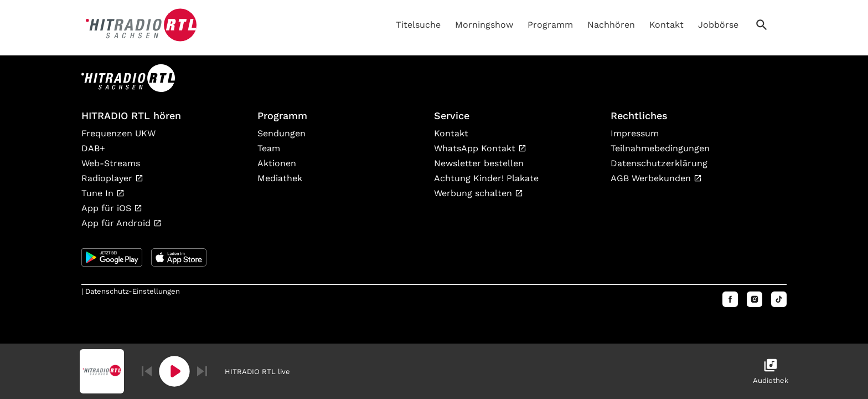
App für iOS (108, 208)
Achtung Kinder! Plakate (486, 178)
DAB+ (93, 148)
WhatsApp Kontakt (476, 148)
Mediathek (280, 178)
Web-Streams (111, 163)
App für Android (117, 223)
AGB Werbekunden (652, 178)
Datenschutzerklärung (659, 163)
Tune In (99, 193)
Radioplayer (108, 178)
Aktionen (277, 163)
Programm (550, 25)
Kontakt (666, 25)
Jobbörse (718, 25)
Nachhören (611, 25)
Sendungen (281, 133)
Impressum (635, 133)
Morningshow (484, 25)
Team (269, 148)
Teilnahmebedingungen (660, 148)
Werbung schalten (474, 193)
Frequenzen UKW (118, 133)
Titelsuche (418, 25)
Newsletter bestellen (479, 163)
